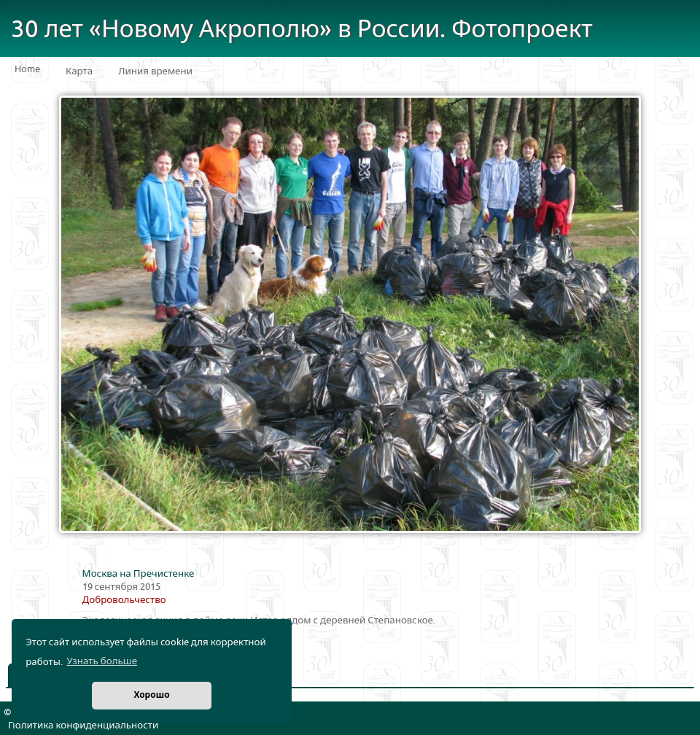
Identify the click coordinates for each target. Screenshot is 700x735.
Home (27, 69)
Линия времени (155, 71)
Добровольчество (124, 600)
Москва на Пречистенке (139, 574)
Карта (79, 71)
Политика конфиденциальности (83, 726)
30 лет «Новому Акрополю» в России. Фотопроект (302, 30)
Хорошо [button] (151, 695)
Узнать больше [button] (102, 661)
